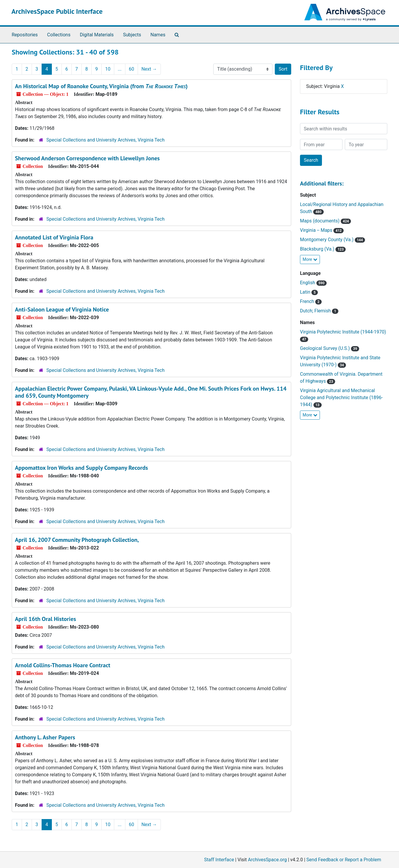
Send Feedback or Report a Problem (344, 860)
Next (149, 69)
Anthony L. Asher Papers (45, 737)
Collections (59, 35)
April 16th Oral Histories (45, 619)
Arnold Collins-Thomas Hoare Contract (63, 665)
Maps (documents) (325, 221)
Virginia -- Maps (322, 230)
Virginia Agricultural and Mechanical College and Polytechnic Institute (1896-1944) (341, 398)
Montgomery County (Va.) (332, 240)
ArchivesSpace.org (267, 860)
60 (132, 69)
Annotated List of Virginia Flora (54, 237)
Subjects (132, 35)
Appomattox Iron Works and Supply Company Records (81, 468)
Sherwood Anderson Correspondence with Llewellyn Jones (87, 158)
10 (108, 69)
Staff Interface (219, 860)
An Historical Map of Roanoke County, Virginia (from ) (101, 86)
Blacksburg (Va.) (323, 249)
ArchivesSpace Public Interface (57, 11)
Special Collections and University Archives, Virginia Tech (105, 140)
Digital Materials (97, 35)
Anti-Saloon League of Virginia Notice (62, 309)
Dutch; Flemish (319, 311)
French (311, 301)
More (310, 259)
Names (158, 35)
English (313, 283)
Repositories (25, 35)
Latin (309, 292)
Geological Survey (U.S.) (330, 348)
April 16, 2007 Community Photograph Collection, (77, 540)
